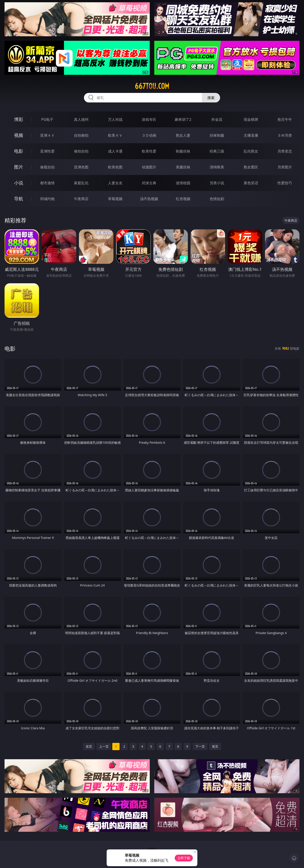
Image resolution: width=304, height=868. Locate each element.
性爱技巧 (285, 183)
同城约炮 (47, 199)
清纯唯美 (217, 167)
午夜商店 (81, 199)
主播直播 (251, 135)
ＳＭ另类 (285, 135)
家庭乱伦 (81, 183)
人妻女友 (115, 183)
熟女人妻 (183, 135)
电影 (19, 151)
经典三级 (217, 151)
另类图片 (285, 167)
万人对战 (115, 119)
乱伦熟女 (251, 151)
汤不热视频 (149, 199)
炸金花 (217, 119)
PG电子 (47, 119)
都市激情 (47, 183)
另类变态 (285, 151)
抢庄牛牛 (285, 119)
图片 (19, 167)
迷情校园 (183, 183)
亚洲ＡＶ (47, 135)
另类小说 (217, 183)
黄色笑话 (251, 183)
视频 (19, 135)
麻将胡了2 (183, 119)
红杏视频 (183, 199)
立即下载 (184, 858)
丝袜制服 (217, 135)
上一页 (104, 746)
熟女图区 (251, 167)
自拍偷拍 (81, 135)
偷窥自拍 (47, 167)
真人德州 (81, 119)
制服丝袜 (183, 151)
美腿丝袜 (183, 167)
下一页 (200, 746)
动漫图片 (149, 167)
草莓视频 (115, 199)
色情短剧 (217, 199)
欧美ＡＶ (115, 135)
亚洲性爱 (47, 151)
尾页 (215, 746)
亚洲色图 (81, 167)
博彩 (19, 119)
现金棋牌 (251, 119)
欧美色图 (115, 167)
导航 (19, 199)
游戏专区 (149, 119)
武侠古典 (149, 183)
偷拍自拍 (81, 151)
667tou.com (152, 86)
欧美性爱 (149, 151)
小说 (19, 183)
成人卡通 (115, 151)
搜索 (211, 98)
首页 (89, 746)
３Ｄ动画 (149, 135)
